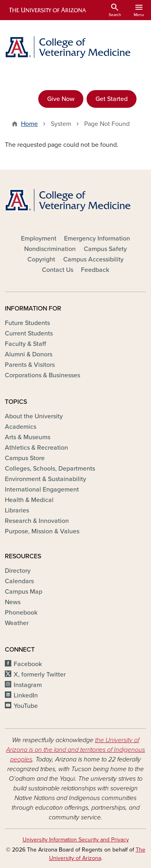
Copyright (41, 259)
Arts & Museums (28, 437)
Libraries (17, 510)
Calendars (19, 581)
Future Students (27, 323)
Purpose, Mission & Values (42, 531)
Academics (21, 427)
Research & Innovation (37, 521)
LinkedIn (26, 695)
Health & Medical (29, 500)
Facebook (28, 664)
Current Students (29, 333)
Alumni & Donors (29, 354)
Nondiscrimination (50, 249)
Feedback (95, 270)
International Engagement (42, 490)
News (13, 602)
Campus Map (24, 592)
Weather (17, 623)
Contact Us (58, 270)
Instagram (28, 685)
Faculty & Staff (25, 344)
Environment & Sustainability (46, 479)
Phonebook (21, 613)
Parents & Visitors (30, 365)
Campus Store (25, 458)
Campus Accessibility (93, 259)
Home (29, 124)
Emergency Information (97, 239)
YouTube (26, 706)
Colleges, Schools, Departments (50, 469)
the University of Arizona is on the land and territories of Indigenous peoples (75, 750)
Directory (18, 571)
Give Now (61, 99)
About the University (34, 416)
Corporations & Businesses (42, 375)
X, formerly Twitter (40, 675)
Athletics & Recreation (36, 448)
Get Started (112, 99)
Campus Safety (105, 249)
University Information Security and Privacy (76, 840)
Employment (39, 239)
